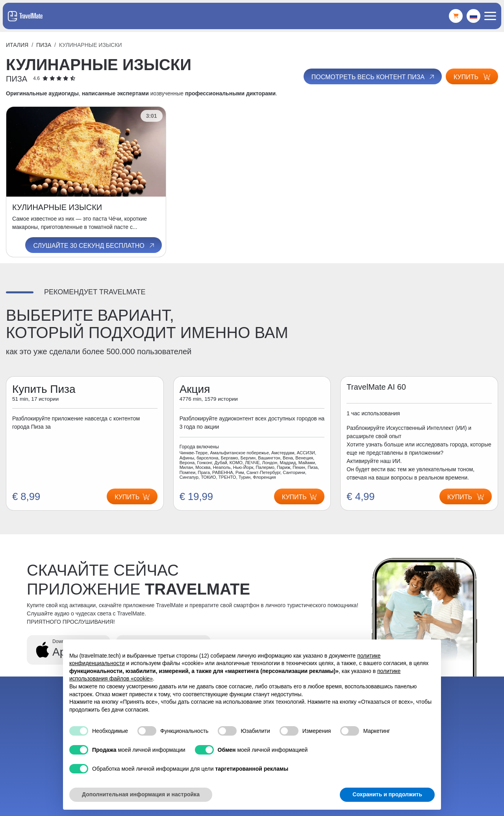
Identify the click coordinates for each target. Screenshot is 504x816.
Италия (17, 45)
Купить (472, 77)
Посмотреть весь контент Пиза (373, 77)
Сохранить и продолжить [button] (387, 794)
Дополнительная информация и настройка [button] (141, 794)
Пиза (44, 45)
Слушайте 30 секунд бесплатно (94, 245)
